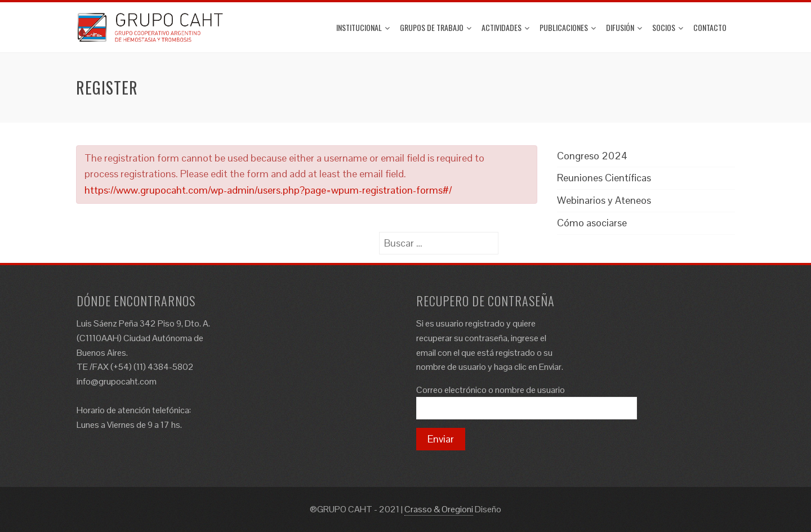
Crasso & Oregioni (439, 509)
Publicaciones (568, 27)
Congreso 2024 (592, 156)
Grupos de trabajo (436, 27)
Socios (668, 27)
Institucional (363, 27)
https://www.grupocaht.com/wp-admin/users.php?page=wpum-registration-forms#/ (268, 190)
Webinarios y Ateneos (604, 200)
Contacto (710, 27)
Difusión (624, 27)
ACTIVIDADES (505, 27)
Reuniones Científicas (604, 178)
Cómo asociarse (592, 223)
